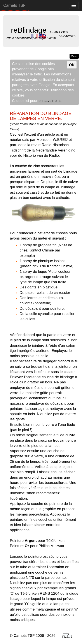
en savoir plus (50, 101)
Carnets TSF (14, 5)
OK (72, 65)
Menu (74, 56)
